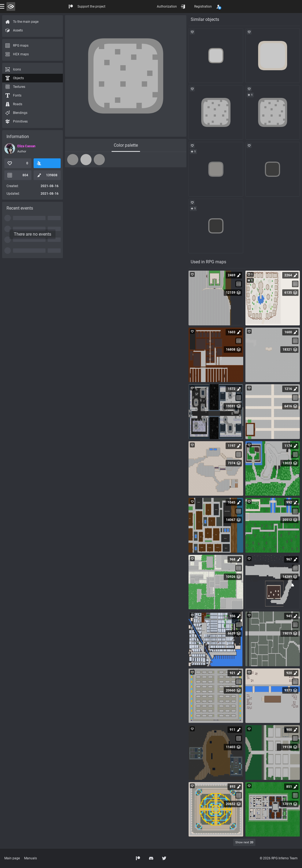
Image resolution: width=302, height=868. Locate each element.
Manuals (30, 858)
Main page (12, 858)
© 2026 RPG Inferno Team (279, 858)
